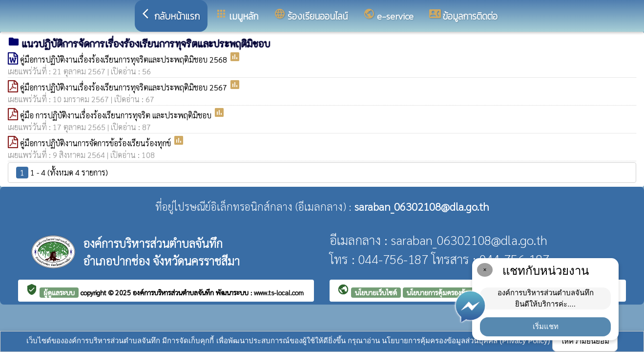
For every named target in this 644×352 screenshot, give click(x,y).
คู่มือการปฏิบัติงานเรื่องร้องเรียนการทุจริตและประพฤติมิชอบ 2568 (125, 59)
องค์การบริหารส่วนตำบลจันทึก (174, 292)
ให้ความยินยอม (585, 341)
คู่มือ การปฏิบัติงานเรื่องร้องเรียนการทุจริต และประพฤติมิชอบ (117, 115)
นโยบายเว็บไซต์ (376, 292)
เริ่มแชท (546, 326)
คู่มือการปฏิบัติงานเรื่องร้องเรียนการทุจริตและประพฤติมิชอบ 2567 (125, 87)
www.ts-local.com (279, 292)
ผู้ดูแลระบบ (59, 292)
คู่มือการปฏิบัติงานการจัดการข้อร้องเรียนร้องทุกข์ (96, 143)
